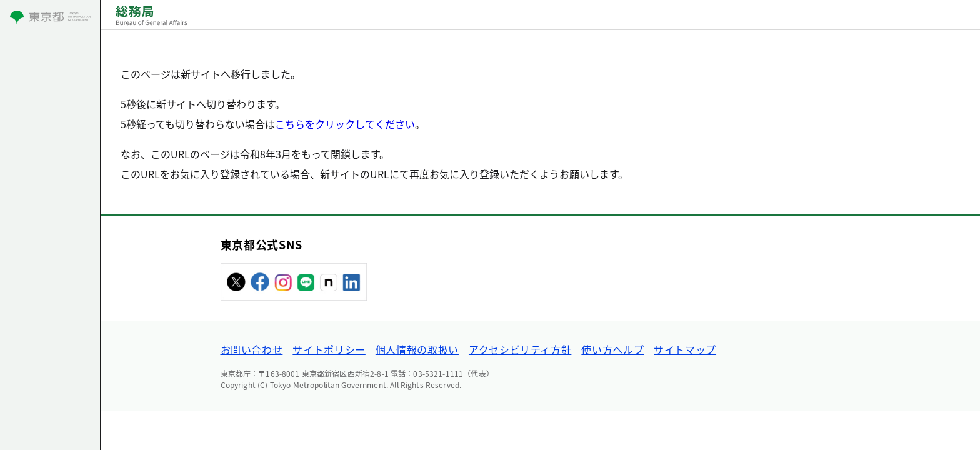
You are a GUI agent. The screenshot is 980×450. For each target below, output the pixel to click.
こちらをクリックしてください (345, 124)
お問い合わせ (252, 349)
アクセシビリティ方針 (520, 349)
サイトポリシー (329, 349)
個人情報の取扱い (417, 349)
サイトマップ (685, 349)
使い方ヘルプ (612, 349)
